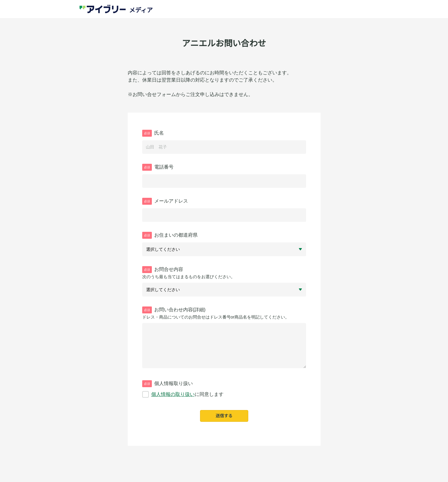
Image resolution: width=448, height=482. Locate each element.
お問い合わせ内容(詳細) (174, 310)
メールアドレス (165, 201)
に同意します (183, 394)
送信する (224, 416)
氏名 (153, 133)
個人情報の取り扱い (173, 394)
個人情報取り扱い (168, 384)
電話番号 (158, 167)
